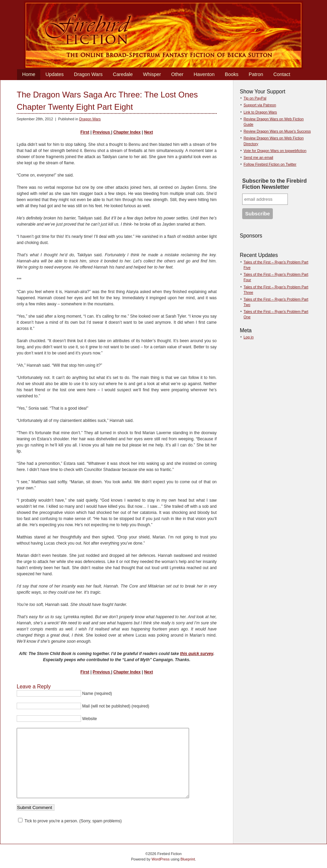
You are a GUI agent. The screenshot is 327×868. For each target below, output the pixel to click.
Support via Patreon (260, 105)
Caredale (123, 74)
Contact (282, 74)
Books (232, 74)
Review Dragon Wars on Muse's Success (277, 131)
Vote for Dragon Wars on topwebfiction (275, 151)
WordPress (161, 859)
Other (177, 74)
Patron (256, 74)
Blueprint (188, 859)
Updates (54, 74)
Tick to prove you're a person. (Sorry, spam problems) (70, 821)
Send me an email (258, 157)
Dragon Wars (88, 74)
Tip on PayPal (255, 98)
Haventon (204, 74)
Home (29, 74)
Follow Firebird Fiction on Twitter (270, 164)
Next (149, 132)
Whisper (152, 74)
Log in (248, 337)
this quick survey (197, 654)
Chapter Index (127, 132)
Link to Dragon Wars (260, 112)
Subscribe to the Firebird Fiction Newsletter (274, 184)
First (85, 132)
